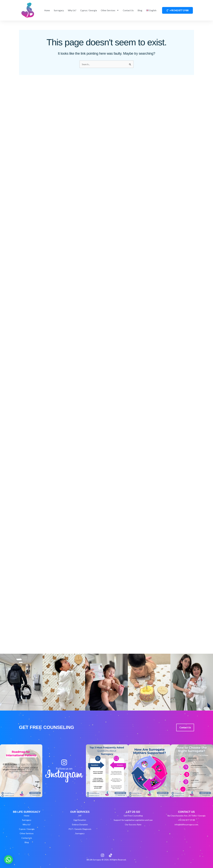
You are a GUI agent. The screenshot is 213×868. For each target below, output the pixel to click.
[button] (8, 860)
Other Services (110, 10)
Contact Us (128, 10)
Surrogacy (59, 10)
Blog (140, 10)
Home (47, 10)
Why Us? (72, 10)
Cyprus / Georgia (89, 10)
